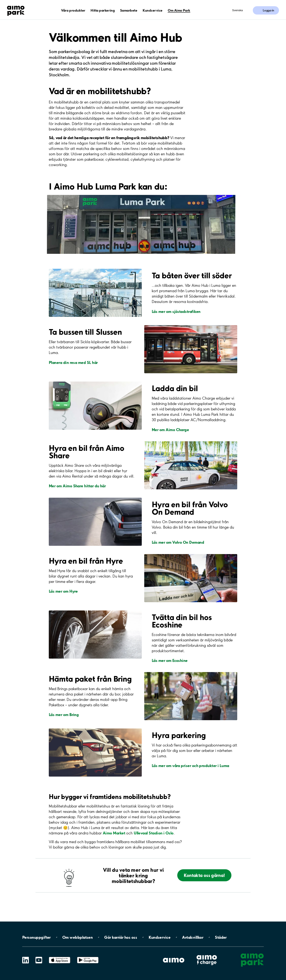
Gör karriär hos (121, 937)
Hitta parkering (103, 10)
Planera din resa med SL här (73, 362)
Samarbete (129, 10)
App (60, 957)
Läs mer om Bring (64, 715)
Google (88, 957)
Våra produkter (73, 10)
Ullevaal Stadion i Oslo (154, 833)
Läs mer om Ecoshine (170, 660)
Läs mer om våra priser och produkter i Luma (190, 766)
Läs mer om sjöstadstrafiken (176, 311)
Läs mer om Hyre (63, 591)
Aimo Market (114, 833)
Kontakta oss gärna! (204, 875)
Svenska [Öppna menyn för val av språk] (238, 10)
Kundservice (153, 10)
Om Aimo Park (179, 10)
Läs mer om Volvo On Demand (178, 542)
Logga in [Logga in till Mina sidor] (268, 10)
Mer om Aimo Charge (170, 430)
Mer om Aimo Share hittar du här (77, 486)
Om (77, 937)
